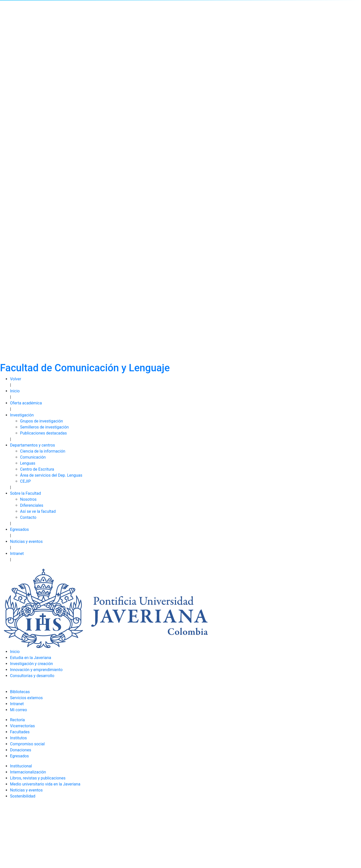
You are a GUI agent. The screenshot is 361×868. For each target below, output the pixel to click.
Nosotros (28, 499)
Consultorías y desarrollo (32, 676)
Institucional (21, 766)
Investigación (22, 415)
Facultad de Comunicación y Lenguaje (85, 368)
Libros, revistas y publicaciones (38, 778)
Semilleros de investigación (44, 427)
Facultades (20, 732)
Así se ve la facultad (38, 511)
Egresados (19, 529)
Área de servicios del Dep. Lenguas (51, 475)
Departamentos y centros (32, 445)
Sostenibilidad (23, 796)
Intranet (17, 554)
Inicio (15, 391)
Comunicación (33, 457)
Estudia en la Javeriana (31, 658)
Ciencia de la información (43, 451)
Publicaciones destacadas (43, 433)
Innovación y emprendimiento (36, 670)
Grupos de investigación (41, 421)
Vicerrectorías (22, 726)
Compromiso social (27, 744)
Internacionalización (28, 772)
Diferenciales (32, 505)
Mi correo (19, 710)
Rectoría (17, 720)
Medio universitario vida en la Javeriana (45, 784)
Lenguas (28, 463)
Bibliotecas (20, 692)
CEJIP (25, 481)
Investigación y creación (31, 664)
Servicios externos (26, 698)
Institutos (18, 738)
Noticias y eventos (26, 541)
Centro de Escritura (37, 469)
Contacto (28, 517)
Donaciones (21, 750)
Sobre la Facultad (25, 493)
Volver (16, 379)
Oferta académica (26, 403)
